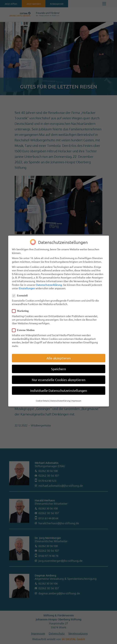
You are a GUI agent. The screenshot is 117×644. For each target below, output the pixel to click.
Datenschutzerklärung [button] (60, 395)
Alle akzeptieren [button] (59, 352)
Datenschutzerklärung (49, 279)
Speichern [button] (58, 363)
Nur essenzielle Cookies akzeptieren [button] (59, 374)
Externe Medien (25, 324)
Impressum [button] (76, 395)
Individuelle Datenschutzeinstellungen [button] (59, 385)
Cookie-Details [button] (42, 395)
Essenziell (21, 290)
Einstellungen (27, 282)
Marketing (22, 305)
